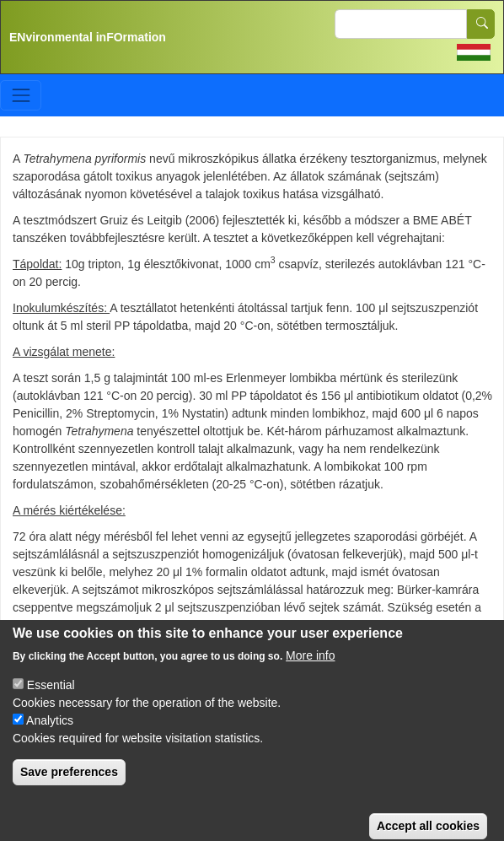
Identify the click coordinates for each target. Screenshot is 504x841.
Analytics (50, 732)
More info (310, 667)
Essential (51, 697)
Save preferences (69, 784)
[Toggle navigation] (21, 95)
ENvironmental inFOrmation (88, 37)
